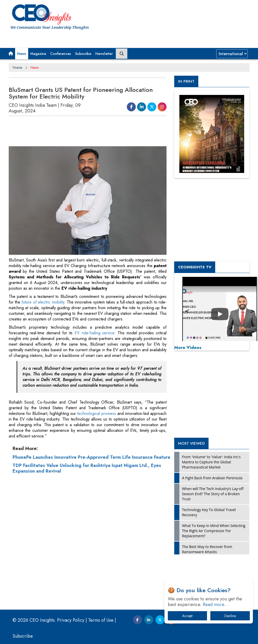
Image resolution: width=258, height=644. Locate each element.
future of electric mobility (43, 302)
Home (17, 67)
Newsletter (104, 54)
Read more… (216, 604)
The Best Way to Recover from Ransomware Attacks (207, 549)
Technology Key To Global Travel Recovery (209, 512)
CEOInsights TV (195, 267)
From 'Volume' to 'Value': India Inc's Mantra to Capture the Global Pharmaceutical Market (211, 462)
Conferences (61, 54)
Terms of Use (101, 620)
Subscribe (83, 54)
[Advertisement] (102, 133)
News (22, 54)
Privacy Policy (71, 620)
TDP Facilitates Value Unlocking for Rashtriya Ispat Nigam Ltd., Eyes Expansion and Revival (87, 468)
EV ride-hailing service (94, 333)
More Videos (188, 347)
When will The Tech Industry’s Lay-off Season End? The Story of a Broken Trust (213, 494)
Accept (187, 616)
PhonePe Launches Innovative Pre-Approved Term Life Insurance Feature (91, 457)
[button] (11, 54)
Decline (230, 616)
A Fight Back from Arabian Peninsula (212, 478)
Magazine (38, 54)
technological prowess (96, 413)
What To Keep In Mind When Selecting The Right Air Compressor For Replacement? (214, 531)
